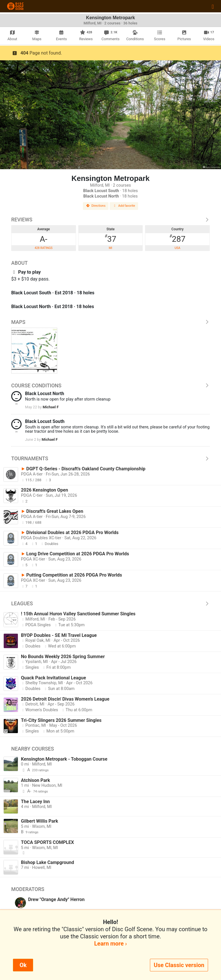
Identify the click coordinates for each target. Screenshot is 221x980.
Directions (96, 206)
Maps (110, 322)
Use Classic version (179, 965)
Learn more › (110, 944)
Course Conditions (110, 386)
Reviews (110, 220)
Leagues (110, 604)
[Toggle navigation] (213, 6)
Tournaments (110, 459)
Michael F (51, 407)
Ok (23, 965)
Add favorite (124, 206)
